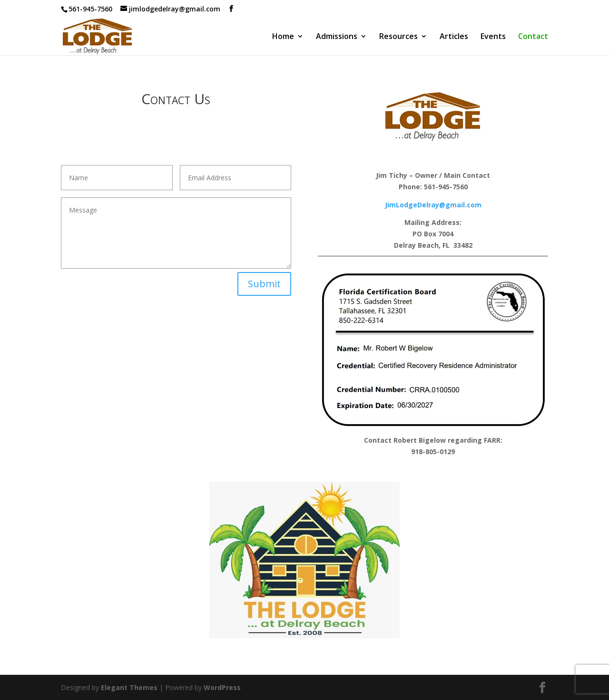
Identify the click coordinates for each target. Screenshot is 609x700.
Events (493, 37)
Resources (398, 37)
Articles (454, 37)
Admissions (337, 37)
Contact (533, 37)
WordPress (222, 687)
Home (283, 37)
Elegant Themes (129, 687)
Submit (264, 284)
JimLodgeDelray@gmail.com (433, 205)
